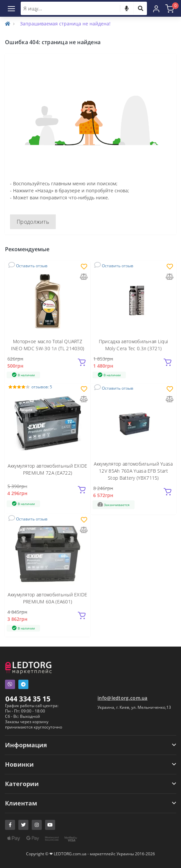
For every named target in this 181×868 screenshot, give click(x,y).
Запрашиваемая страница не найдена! (65, 24)
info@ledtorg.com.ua (123, 698)
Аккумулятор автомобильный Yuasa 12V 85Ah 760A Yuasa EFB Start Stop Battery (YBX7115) (133, 471)
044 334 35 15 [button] (28, 699)
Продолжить (33, 222)
